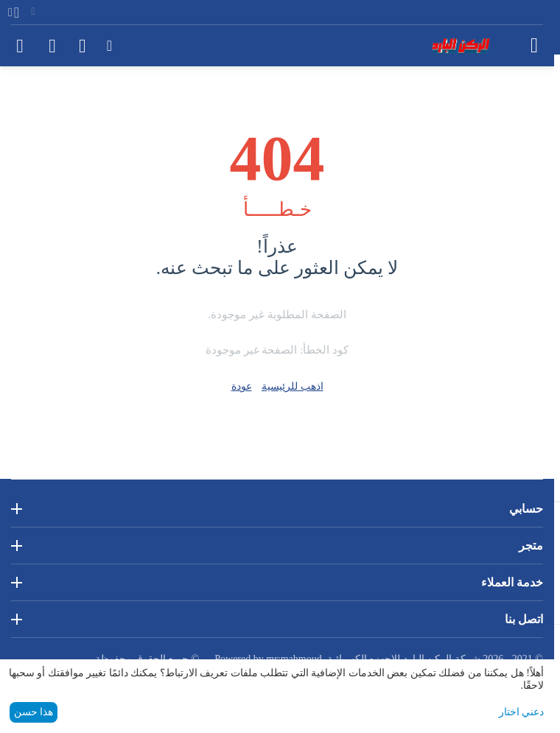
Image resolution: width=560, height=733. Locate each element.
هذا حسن (34, 712)
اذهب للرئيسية (293, 386)
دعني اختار (522, 712)
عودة (242, 386)
